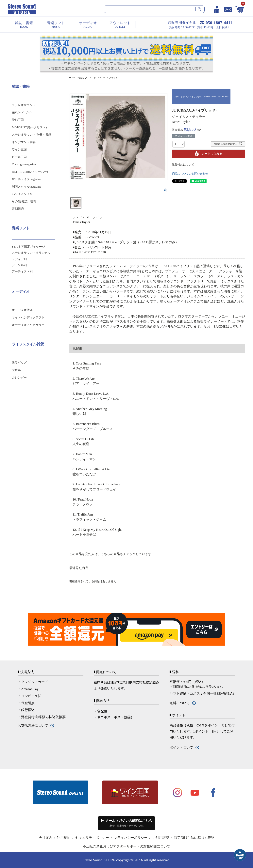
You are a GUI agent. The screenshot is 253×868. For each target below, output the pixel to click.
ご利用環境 (161, 838)
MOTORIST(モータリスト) (29, 127)
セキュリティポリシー (92, 838)
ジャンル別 (19, 265)
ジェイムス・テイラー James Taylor (189, 119)
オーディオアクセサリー (28, 325)
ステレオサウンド (24, 105)
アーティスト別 (22, 271)
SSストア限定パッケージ (28, 247)
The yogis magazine (24, 164)
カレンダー (19, 378)
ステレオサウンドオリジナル (31, 253)
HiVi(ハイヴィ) (22, 113)
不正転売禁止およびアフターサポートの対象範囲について (126, 846)
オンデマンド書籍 (24, 142)
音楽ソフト (84, 78)
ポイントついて (181, 747)
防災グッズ (19, 363)
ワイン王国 (19, 149)
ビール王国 (19, 157)
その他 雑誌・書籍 (24, 201)
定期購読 (18, 209)
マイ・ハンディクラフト (28, 318)
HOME (72, 78)
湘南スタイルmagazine (26, 187)
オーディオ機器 (22, 310)
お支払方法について (33, 726)
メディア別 (19, 259)
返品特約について (183, 165)
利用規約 (64, 838)
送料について (180, 703)
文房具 (16, 370)
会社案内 (45, 838)
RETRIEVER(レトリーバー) (30, 172)
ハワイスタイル (22, 194)
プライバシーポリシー (131, 838)
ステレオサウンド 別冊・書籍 (32, 135)
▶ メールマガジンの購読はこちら (126, 823)
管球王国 (18, 120)
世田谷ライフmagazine (26, 179)
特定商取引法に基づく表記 (194, 838)
